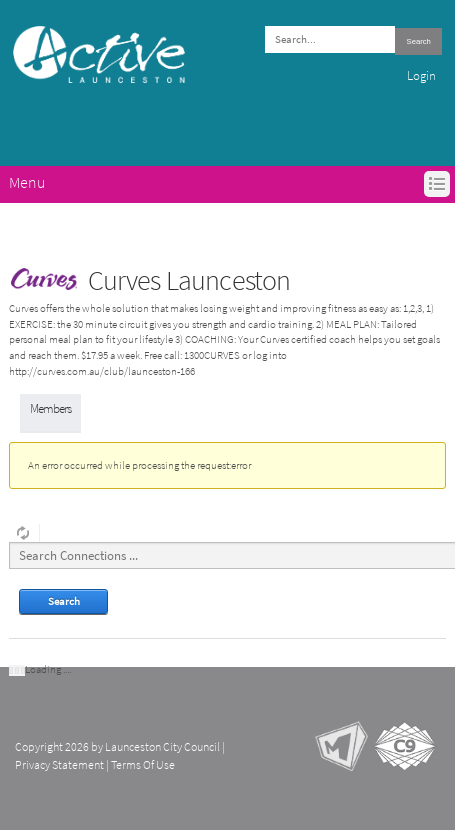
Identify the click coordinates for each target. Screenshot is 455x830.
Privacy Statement (59, 765)
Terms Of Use (143, 765)
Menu (27, 182)
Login (421, 75)
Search (419, 41)
